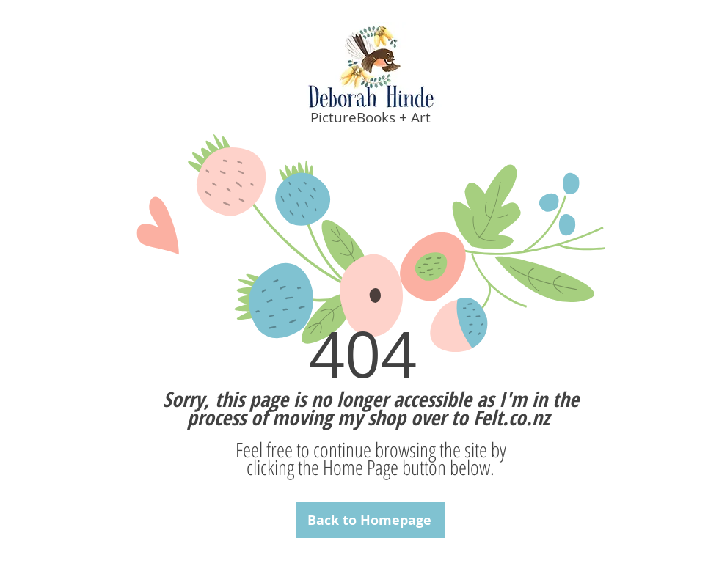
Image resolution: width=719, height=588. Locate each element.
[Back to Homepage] (371, 520)
